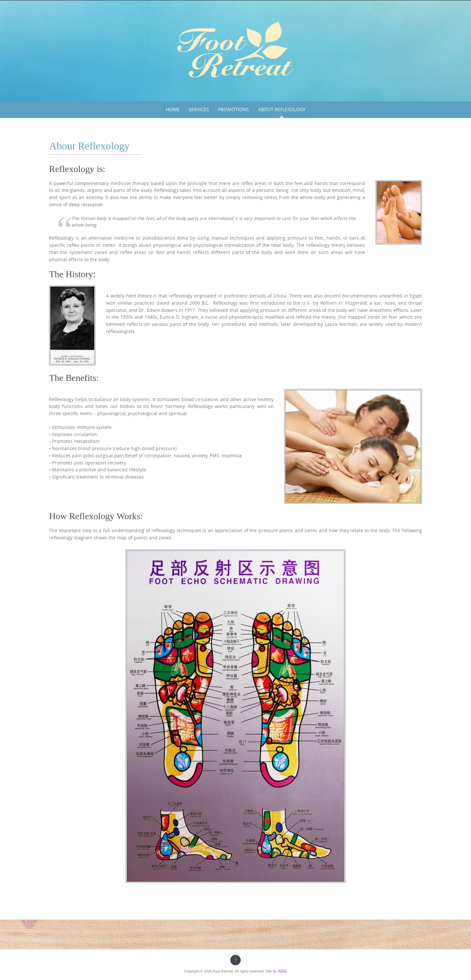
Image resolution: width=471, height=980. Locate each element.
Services (199, 110)
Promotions (234, 110)
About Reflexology (282, 110)
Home (173, 110)
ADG (282, 971)
